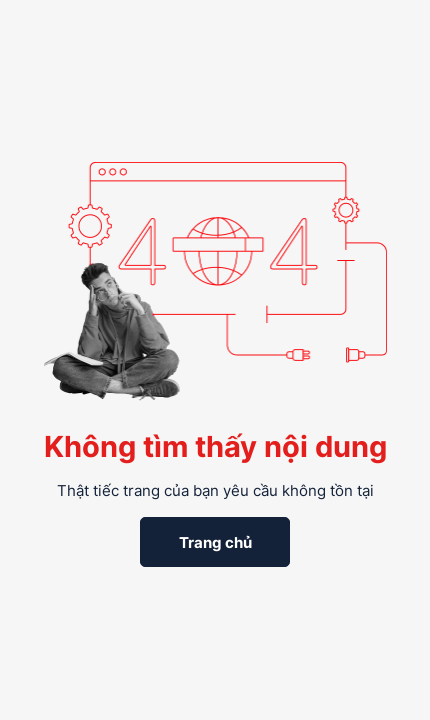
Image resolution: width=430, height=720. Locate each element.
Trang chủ (215, 542)
